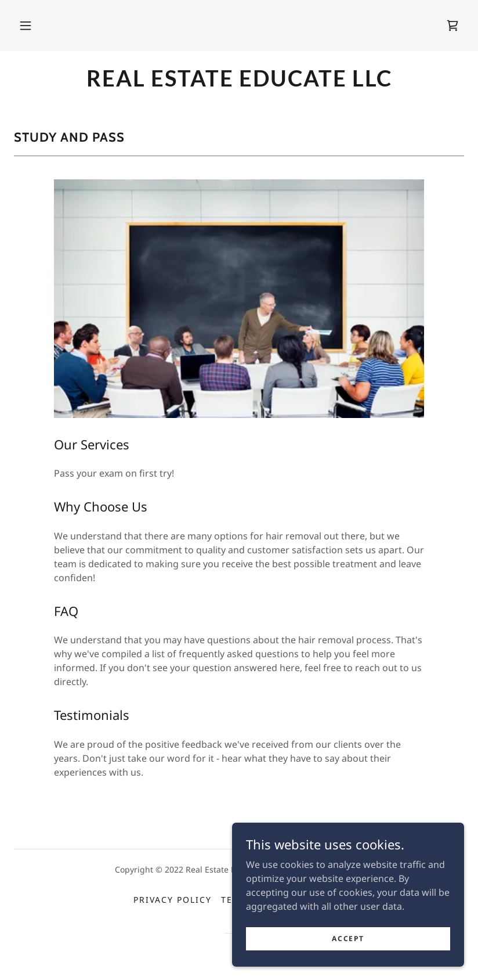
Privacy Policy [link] (173, 900)
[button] (26, 26)
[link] (452, 26)
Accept (348, 947)
